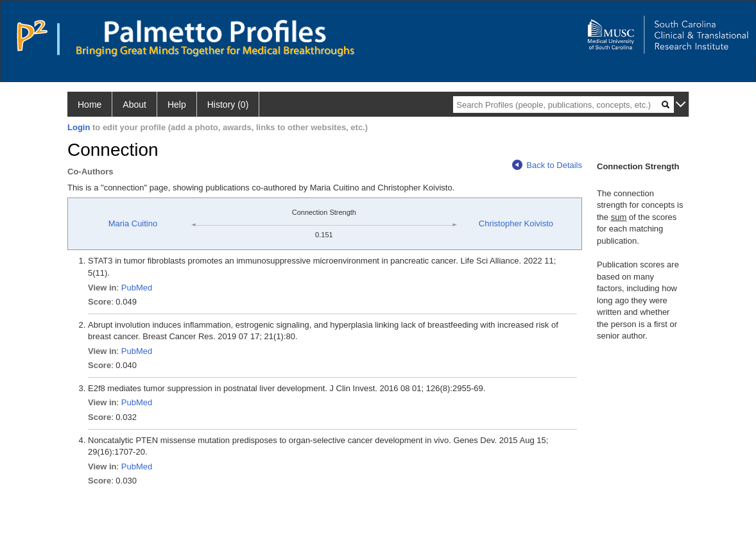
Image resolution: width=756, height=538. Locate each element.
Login (79, 127)
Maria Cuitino (133, 223)
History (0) (228, 105)
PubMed (137, 288)
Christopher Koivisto (516, 223)
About (134, 105)
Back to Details (547, 165)
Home (90, 105)
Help (177, 105)
